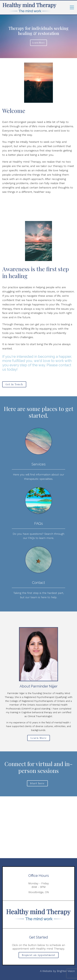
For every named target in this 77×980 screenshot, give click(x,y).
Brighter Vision (66, 971)
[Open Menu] (72, 7)
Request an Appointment (39, 955)
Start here (37, 783)
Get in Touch (14, 384)
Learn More (39, 738)
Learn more (38, 43)
